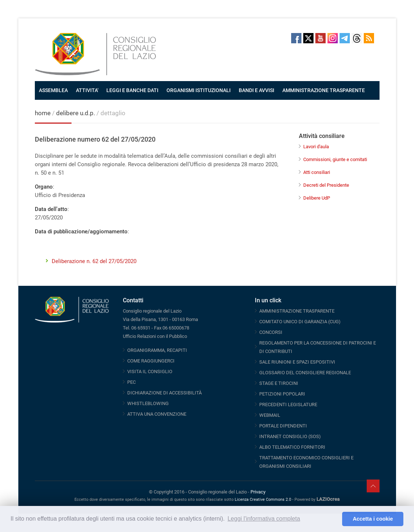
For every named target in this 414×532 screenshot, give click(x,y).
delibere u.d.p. (76, 113)
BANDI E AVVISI (257, 90)
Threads (357, 38)
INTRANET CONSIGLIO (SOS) (290, 436)
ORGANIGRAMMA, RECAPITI (157, 350)
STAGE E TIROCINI (279, 383)
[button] (335, 519)
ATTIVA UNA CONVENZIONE (157, 414)
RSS (369, 38)
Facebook (296, 38)
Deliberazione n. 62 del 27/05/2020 (94, 261)
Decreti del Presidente (326, 185)
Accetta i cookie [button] (373, 519)
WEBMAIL (270, 415)
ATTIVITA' (87, 90)
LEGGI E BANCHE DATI (132, 90)
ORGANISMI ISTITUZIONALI (199, 90)
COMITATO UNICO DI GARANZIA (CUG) (300, 322)
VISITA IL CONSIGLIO (150, 371)
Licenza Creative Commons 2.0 (263, 500)
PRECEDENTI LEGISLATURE (288, 405)
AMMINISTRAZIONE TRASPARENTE (324, 90)
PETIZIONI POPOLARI (282, 394)
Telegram (345, 38)
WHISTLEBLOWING (148, 403)
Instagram (333, 38)
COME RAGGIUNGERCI (151, 361)
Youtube (320, 38)
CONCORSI (271, 332)
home (43, 113)
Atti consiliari (317, 172)
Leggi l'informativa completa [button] (264, 519)
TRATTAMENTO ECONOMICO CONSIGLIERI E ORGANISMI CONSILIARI (306, 462)
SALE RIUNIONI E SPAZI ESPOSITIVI (297, 362)
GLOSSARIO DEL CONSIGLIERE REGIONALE (305, 373)
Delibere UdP (317, 198)
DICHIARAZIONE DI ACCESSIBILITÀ (164, 393)
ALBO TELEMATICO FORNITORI (292, 447)
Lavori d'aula (316, 147)
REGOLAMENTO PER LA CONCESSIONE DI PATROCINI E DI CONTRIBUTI (318, 347)
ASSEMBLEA (53, 90)
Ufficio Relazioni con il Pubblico (155, 336)
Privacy (258, 492)
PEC (131, 382)
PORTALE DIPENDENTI (283, 426)
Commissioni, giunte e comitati (335, 159)
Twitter (308, 38)
